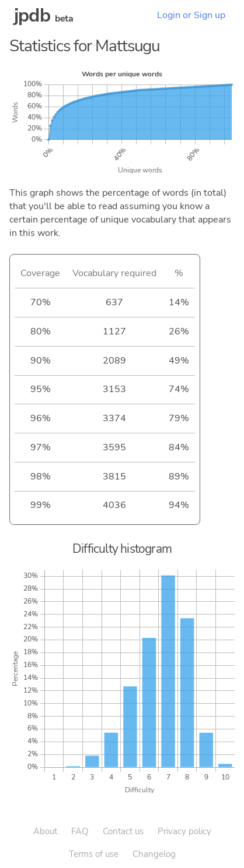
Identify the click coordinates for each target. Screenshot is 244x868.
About (45, 831)
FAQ (80, 831)
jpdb (32, 15)
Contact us (123, 831)
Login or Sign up (191, 15)
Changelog (154, 854)
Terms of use (94, 854)
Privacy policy (184, 831)
